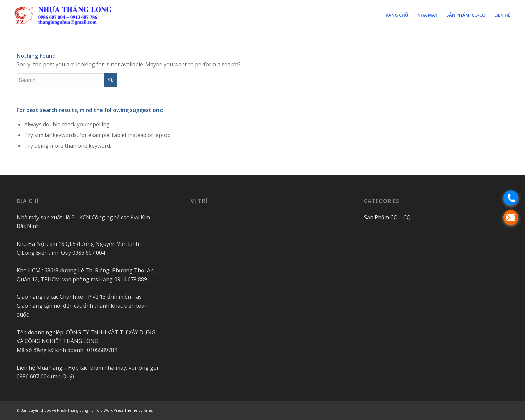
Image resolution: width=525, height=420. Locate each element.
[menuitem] (396, 15)
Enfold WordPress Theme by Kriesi (123, 410)
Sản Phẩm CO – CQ (387, 217)
